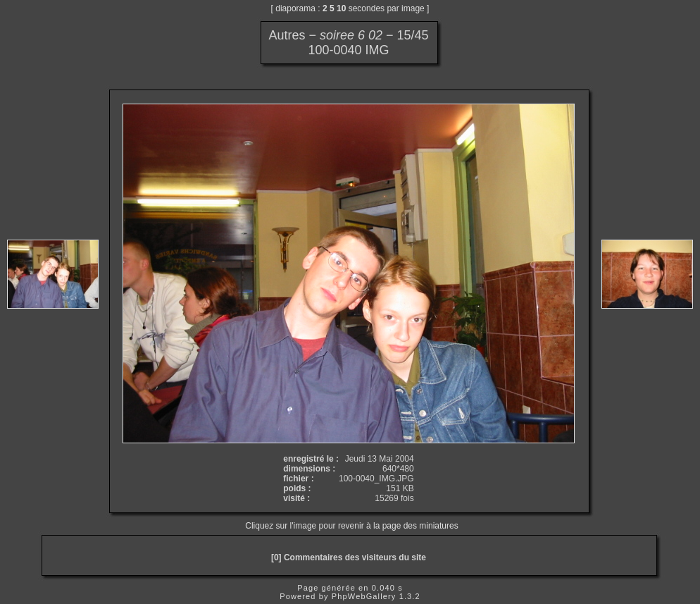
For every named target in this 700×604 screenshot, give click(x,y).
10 (341, 8)
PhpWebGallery (364, 596)
